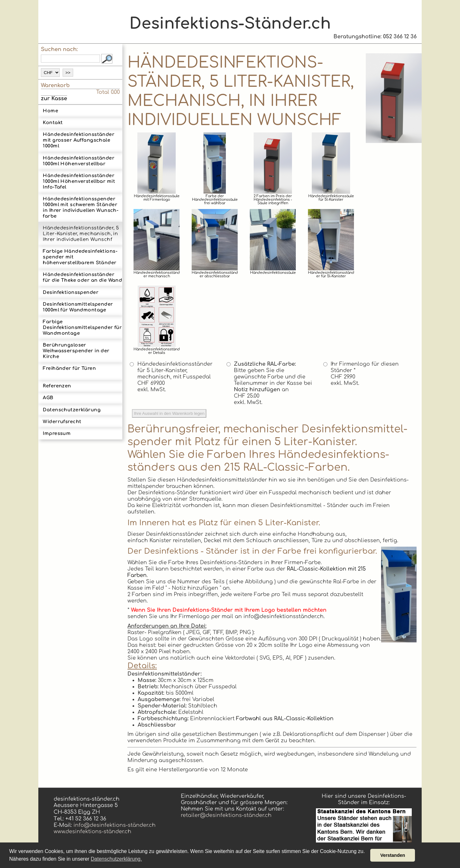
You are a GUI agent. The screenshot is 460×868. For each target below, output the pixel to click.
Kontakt (53, 123)
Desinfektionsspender (71, 292)
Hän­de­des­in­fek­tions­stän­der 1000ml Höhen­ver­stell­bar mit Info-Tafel (79, 181)
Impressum (57, 433)
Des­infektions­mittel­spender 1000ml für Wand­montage (78, 307)
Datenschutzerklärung (72, 410)
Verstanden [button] (393, 855)
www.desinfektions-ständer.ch (92, 832)
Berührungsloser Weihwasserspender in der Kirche (76, 351)
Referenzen (57, 386)
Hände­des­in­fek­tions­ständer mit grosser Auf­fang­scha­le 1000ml (79, 140)
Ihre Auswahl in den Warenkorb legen (169, 413)
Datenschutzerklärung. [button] (116, 859)
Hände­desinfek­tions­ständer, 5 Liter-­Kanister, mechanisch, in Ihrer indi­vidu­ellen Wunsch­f (81, 234)
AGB (48, 398)
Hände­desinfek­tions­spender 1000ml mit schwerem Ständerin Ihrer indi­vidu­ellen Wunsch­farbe (81, 207)
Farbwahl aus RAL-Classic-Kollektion (285, 719)
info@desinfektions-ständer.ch (114, 825)
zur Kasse (54, 99)
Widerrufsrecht (62, 422)
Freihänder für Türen (69, 371)
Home (50, 111)
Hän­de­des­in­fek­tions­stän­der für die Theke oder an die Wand (82, 277)
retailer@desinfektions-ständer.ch (226, 815)
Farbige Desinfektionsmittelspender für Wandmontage (82, 327)
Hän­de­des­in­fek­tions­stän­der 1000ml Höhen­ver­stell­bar (79, 161)
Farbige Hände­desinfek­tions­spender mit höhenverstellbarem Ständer (80, 257)
